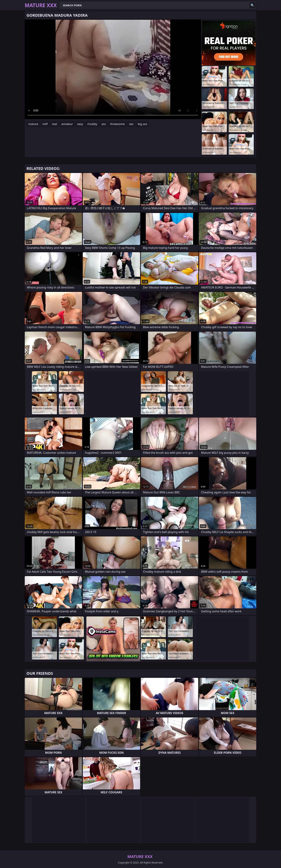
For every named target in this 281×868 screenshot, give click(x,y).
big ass (142, 124)
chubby (92, 124)
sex (131, 124)
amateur (67, 124)
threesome (117, 124)
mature (33, 124)
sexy (80, 124)
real (54, 124)
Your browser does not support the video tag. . (113, 69)
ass (104, 124)
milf (45, 124)
